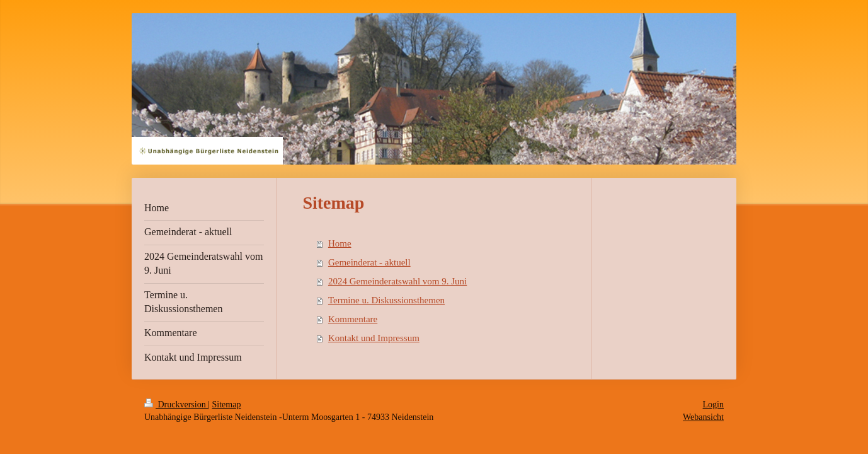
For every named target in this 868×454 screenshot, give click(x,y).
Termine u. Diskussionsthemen (386, 300)
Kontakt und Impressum (374, 338)
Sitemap (227, 405)
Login (713, 405)
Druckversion (176, 405)
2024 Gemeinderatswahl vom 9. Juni (397, 281)
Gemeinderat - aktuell (369, 262)
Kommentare (353, 319)
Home (340, 243)
